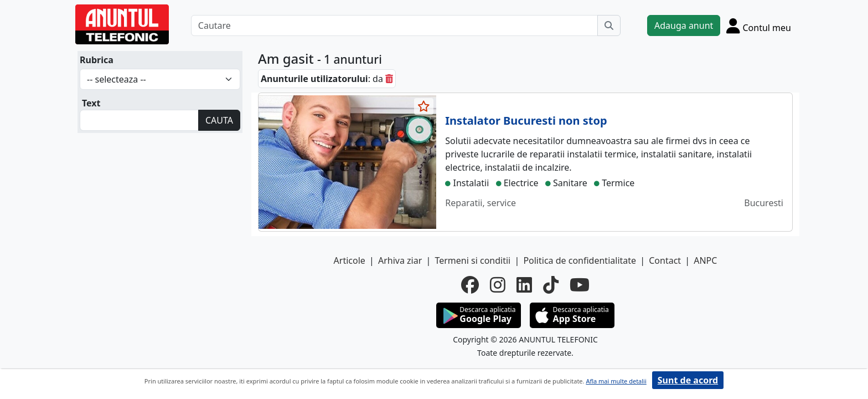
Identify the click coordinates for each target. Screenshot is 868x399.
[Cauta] (609, 25)
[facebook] (470, 285)
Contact (665, 260)
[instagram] (498, 285)
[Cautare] (394, 25)
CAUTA (219, 120)
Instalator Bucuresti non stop (526, 121)
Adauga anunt (684, 25)
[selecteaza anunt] (424, 106)
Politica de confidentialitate (580, 260)
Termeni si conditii (472, 260)
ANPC (705, 260)
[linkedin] (524, 285)
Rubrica (97, 60)
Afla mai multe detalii (616, 381)
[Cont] (759, 25)
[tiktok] (551, 285)
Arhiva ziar (400, 260)
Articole (350, 260)
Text (91, 103)
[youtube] (580, 285)
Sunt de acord (688, 380)
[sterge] (389, 79)
